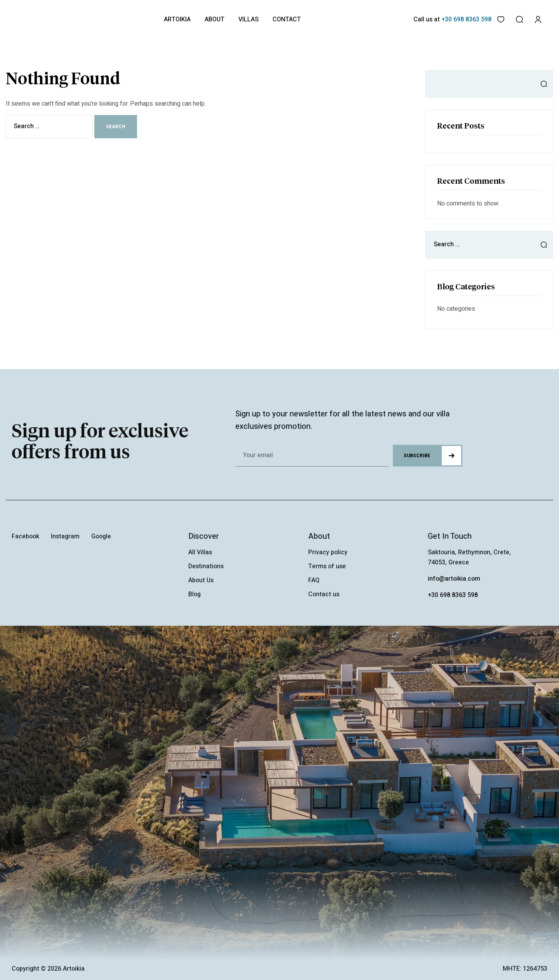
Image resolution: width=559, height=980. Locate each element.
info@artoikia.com (454, 579)
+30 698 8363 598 (453, 595)
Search (542, 84)
